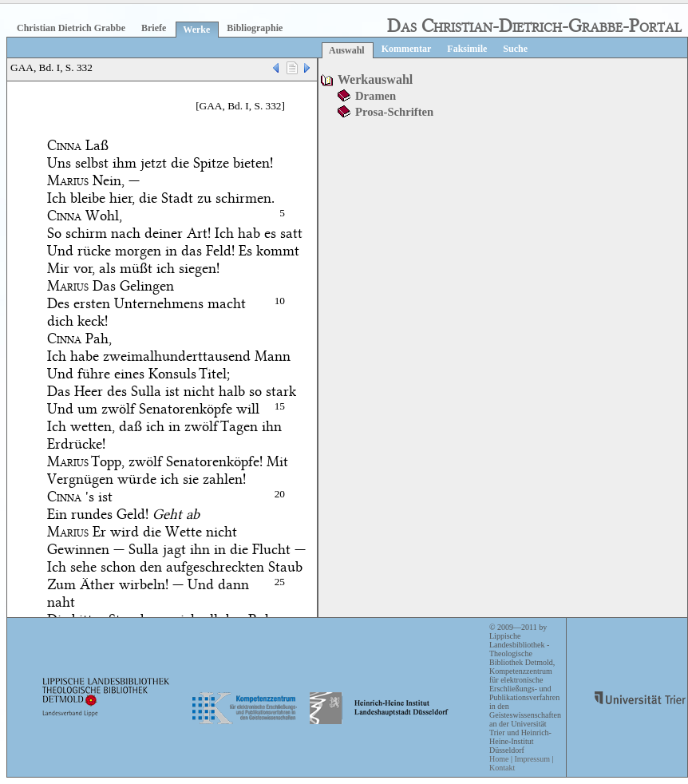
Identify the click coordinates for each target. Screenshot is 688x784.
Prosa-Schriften (394, 112)
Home (499, 759)
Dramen (376, 96)
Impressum (532, 759)
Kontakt (502, 768)
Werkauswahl (375, 79)
